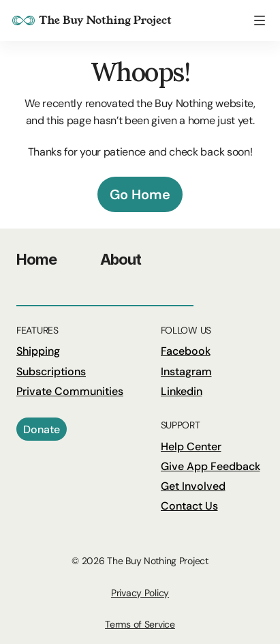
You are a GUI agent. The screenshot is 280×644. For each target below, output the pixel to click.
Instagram (186, 371)
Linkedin (182, 391)
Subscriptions (51, 371)
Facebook (186, 351)
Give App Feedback (211, 466)
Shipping (38, 351)
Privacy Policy (140, 593)
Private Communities (70, 391)
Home (36, 259)
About (121, 259)
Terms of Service (140, 624)
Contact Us (189, 506)
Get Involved (193, 486)
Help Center (191, 447)
